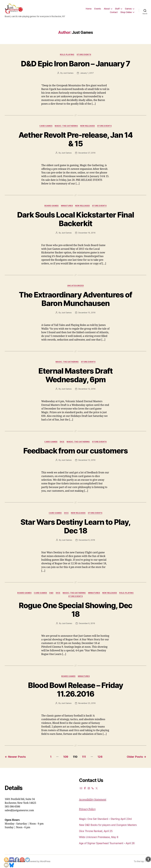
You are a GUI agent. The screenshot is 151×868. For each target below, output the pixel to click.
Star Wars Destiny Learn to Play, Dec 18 (76, 526)
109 (66, 757)
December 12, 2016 (87, 389)
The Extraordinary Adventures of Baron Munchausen (75, 299)
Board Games (52, 206)
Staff (117, 9)
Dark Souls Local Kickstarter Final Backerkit (76, 219)
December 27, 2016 (87, 153)
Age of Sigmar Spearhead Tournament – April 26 (107, 843)
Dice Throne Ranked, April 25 (96, 831)
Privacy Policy (87, 809)
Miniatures (67, 206)
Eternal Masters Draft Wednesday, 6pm (75, 375)
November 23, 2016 (87, 703)
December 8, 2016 (87, 540)
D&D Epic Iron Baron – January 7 (75, 64)
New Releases (88, 126)
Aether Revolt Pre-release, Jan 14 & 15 (75, 139)
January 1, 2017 (87, 73)
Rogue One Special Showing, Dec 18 (75, 610)
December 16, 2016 (87, 233)
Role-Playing (67, 55)
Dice (62, 442)
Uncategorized (75, 286)
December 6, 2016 (87, 623)
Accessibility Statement (93, 800)
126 (100, 757)
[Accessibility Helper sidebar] (148, 859)
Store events (84, 55)
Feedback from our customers (75, 451)
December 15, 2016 (87, 313)
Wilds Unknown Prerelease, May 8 (99, 837)
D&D (51, 593)
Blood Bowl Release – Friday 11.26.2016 (75, 689)
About (107, 9)
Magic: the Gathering (66, 126)
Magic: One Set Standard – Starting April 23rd (105, 819)
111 (84, 757)
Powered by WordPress (39, 861)
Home (89, 9)
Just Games (68, 73)
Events (98, 9)
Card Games (46, 126)
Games (128, 9)
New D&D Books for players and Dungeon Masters (108, 825)
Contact (114, 12)
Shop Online (126, 12)
